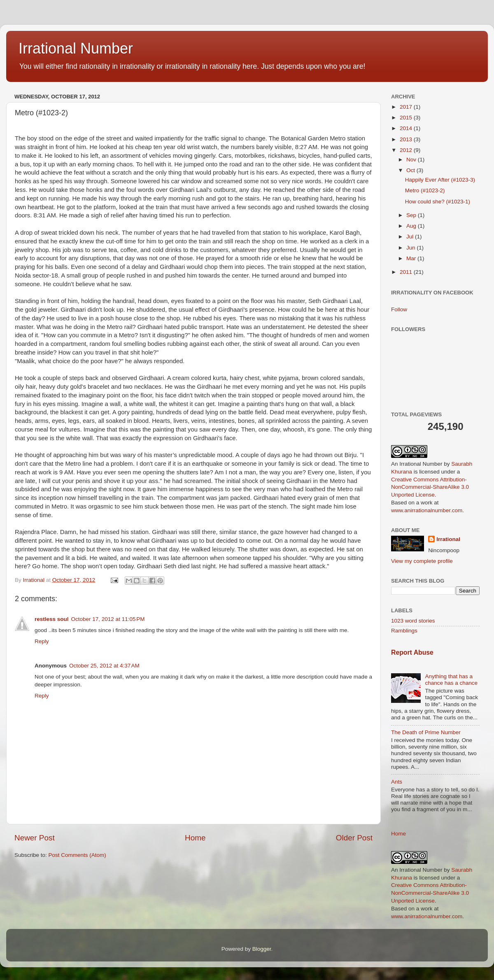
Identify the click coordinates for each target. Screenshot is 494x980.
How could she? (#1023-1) (438, 202)
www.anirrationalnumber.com (427, 510)
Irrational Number (76, 48)
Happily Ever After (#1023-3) (440, 180)
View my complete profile (422, 561)
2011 (407, 272)
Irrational (448, 539)
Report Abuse (412, 652)
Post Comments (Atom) (77, 855)
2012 (407, 150)
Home (195, 838)
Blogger (262, 949)
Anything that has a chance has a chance (451, 680)
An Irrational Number (417, 464)
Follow (399, 309)
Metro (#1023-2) (425, 190)
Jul (411, 237)
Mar (412, 258)
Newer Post (35, 838)
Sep (412, 215)
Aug (412, 226)
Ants (397, 782)
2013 (407, 139)
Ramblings (404, 631)
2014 (407, 128)
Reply (42, 641)
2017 (407, 107)
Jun (412, 248)
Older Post (354, 838)
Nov (412, 160)
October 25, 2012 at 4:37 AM (104, 666)
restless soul (52, 619)
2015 (407, 118)
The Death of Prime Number (426, 732)
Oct (411, 170)
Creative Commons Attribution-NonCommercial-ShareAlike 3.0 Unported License (430, 487)
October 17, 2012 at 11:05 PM (108, 619)
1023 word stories (413, 621)
